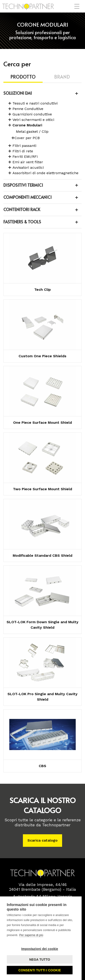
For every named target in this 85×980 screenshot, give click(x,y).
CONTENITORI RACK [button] (22, 209)
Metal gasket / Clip (32, 131)
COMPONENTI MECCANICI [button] (28, 197)
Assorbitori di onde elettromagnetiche (45, 173)
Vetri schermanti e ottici (33, 120)
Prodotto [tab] (23, 77)
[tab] (42, 93)
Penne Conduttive (28, 109)
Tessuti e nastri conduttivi (35, 103)
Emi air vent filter (28, 162)
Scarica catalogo (42, 840)
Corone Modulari (27, 125)
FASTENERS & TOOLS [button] (22, 222)
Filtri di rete (23, 151)
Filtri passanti (24, 146)
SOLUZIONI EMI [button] (18, 93)
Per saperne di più (31, 935)
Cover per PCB (27, 138)
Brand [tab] (62, 77)
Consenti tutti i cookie (40, 970)
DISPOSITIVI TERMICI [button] (23, 185)
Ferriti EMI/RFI (25, 157)
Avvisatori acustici (28, 167)
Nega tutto (40, 960)
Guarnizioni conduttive (32, 114)
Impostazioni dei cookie (40, 949)
